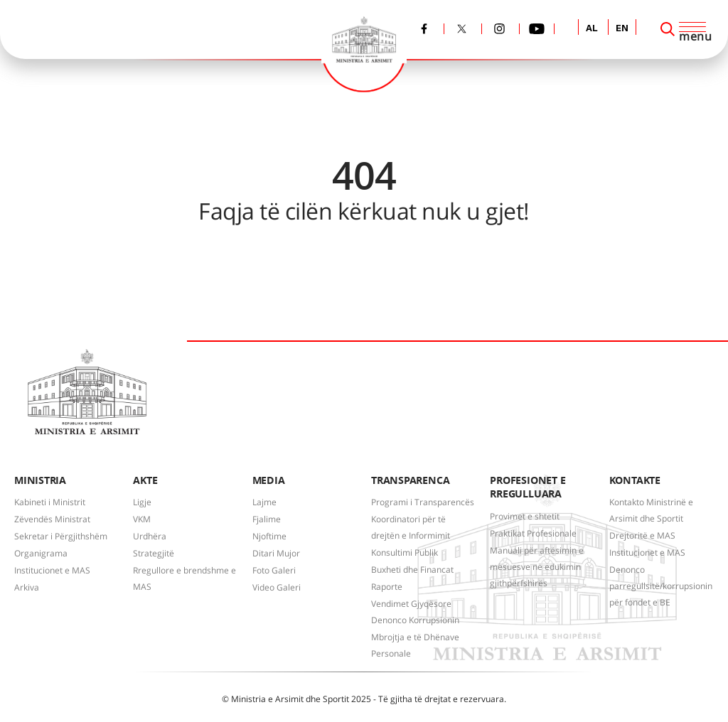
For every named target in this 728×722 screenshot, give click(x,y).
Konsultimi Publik (405, 553)
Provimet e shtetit (525, 516)
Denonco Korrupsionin (415, 620)
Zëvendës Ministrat (52, 519)
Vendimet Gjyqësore (411, 604)
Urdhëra (150, 536)
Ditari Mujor (276, 553)
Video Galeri (277, 587)
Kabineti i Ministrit (50, 502)
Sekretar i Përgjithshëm (61, 536)
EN (622, 29)
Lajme (264, 502)
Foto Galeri (274, 570)
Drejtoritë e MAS (642, 535)
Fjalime (267, 519)
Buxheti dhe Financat (412, 570)
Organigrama (41, 553)
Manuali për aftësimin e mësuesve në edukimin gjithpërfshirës (537, 567)
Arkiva (27, 587)
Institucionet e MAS (52, 570)
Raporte (387, 587)
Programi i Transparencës (423, 502)
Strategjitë (154, 553)
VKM (142, 519)
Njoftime (269, 536)
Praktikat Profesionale (533, 533)
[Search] (668, 29)
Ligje (142, 502)
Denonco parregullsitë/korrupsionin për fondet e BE (661, 586)
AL (592, 29)
